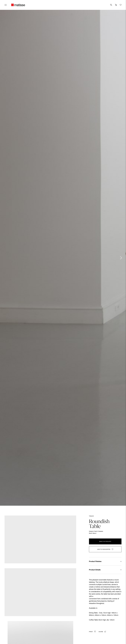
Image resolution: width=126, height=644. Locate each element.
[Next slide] (121, 258)
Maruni (95, 533)
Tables (91, 516)
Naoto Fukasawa (99, 531)
